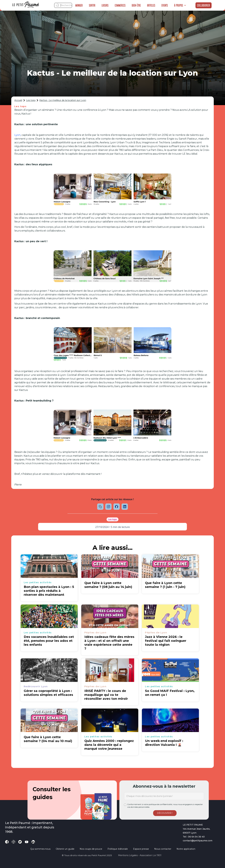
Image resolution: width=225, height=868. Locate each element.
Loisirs (105, 5)
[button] (180, 5)
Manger (79, 5)
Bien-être (136, 5)
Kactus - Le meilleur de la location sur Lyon (63, 100)
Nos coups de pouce (91, 849)
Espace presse (141, 849)
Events (165, 5)
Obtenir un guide (65, 849)
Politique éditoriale (118, 849)
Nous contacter (163, 849)
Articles (151, 5)
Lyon (17, 135)
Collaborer (204, 5)
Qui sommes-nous (40, 849)
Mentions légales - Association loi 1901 (140, 855)
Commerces (120, 5)
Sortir (92, 5)
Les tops (31, 100)
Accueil (18, 100)
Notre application (186, 849)
